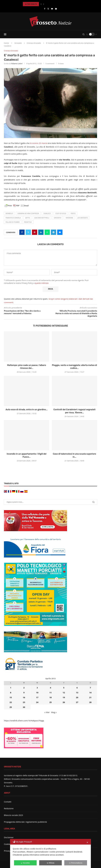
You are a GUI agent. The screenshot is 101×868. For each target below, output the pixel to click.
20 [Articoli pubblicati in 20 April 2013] (77, 697)
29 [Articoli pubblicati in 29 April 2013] (11, 707)
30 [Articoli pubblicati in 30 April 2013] (24, 707)
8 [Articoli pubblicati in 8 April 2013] (11, 692)
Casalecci (47, 213)
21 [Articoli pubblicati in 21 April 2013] (90, 697)
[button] (41, 4)
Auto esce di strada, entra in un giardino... (26, 410)
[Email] (56, 9)
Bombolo (9, 213)
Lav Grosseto (83, 218)
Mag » (54, 712)
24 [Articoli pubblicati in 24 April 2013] (37, 702)
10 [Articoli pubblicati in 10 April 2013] (37, 692)
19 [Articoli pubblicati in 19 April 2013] (64, 697)
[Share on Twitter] (28, 232)
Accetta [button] (25, 863)
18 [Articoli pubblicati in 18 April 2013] (50, 697)
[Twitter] (48, 9)
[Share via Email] (60, 232)
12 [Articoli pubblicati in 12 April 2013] (64, 692)
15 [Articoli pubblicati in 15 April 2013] (11, 697)
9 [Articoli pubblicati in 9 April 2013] (24, 692)
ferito (73, 213)
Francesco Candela (13, 218)
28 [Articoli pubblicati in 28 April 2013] (90, 702)
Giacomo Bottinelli (42, 218)
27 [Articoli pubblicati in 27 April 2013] (77, 702)
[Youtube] (52, 9)
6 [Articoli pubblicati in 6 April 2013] (77, 688)
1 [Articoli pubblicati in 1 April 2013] (11, 688)
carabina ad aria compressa (28, 213)
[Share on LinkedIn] (41, 232)
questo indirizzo (42, 283)
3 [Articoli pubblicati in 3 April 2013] (37, 688)
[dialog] (50, 853)
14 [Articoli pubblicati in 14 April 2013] (90, 692)
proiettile (28, 222)
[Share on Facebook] (22, 232)
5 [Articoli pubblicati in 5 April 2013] (64, 688)
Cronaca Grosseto (34, 43)
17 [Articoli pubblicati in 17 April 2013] (37, 697)
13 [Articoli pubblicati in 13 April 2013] (77, 692)
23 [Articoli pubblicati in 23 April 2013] (24, 702)
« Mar (47, 712)
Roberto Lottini (17, 64)
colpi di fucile (61, 213)
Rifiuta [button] (50, 863)
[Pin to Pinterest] (35, 232)
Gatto (27, 218)
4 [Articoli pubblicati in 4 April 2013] (51, 688)
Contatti (8, 802)
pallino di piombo (13, 222)
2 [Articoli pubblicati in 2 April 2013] (24, 688)
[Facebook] (45, 9)
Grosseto (18, 43)
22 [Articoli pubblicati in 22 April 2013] (11, 702)
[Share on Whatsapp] (47, 232)
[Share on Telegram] (54, 232)
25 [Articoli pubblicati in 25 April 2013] (50, 702)
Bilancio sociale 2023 (13, 815)
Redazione (9, 808)
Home (6, 43)
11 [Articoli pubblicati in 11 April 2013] (50, 692)
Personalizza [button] (76, 863)
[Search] (84, 34)
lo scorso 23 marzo (39, 143)
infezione (69, 218)
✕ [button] (87, 842)
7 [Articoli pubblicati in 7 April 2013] (90, 688)
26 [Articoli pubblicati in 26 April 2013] (64, 702)
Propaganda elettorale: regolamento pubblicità (25, 822)
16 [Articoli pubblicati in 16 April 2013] (24, 697)
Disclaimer (9, 837)
